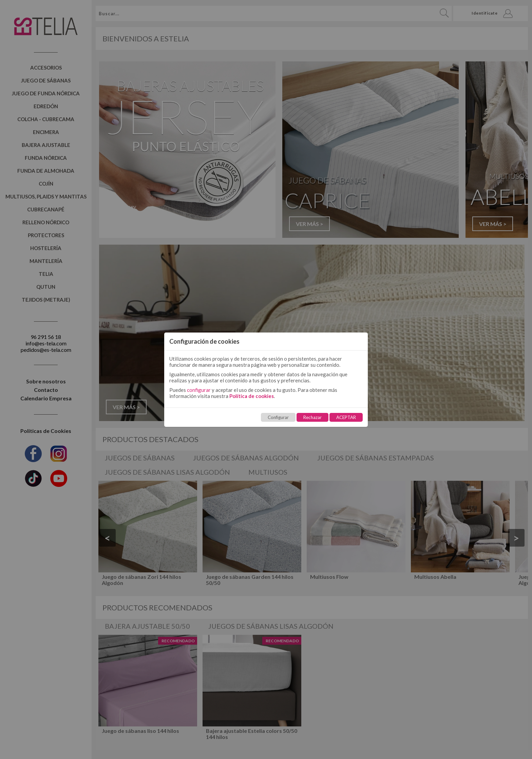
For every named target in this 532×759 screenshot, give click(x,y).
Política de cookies (252, 396)
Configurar (278, 417)
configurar (199, 390)
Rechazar (312, 417)
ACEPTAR (346, 417)
